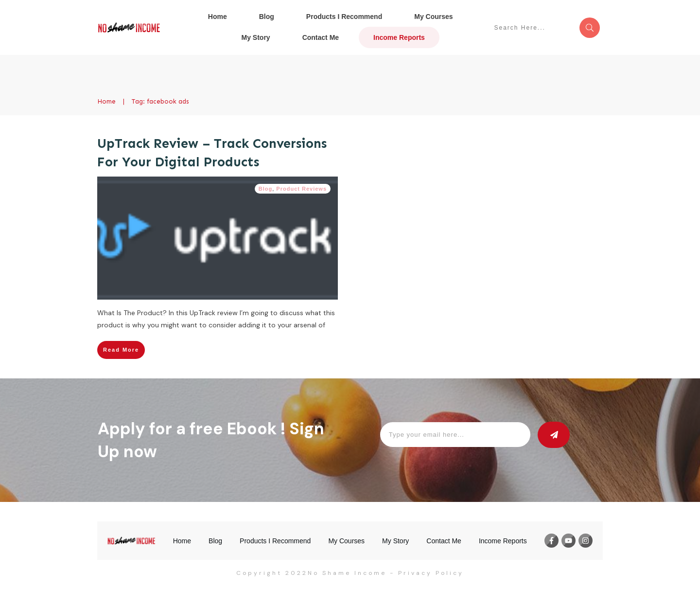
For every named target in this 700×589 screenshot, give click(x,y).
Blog (265, 189)
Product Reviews (301, 189)
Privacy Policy (431, 573)
